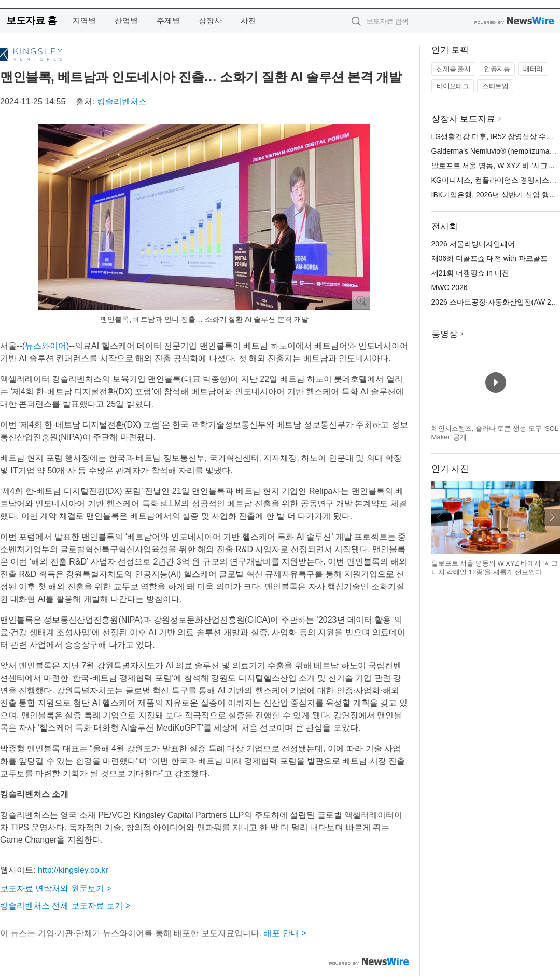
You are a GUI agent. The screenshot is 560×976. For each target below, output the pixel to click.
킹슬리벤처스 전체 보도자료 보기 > (65, 906)
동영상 (445, 334)
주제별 (168, 20)
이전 (440, 517)
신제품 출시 (454, 69)
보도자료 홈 (31, 20)
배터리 (533, 69)
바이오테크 (453, 86)
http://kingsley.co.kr (73, 870)
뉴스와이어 (46, 346)
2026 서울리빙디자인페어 (473, 244)
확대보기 (361, 300)
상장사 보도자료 (464, 119)
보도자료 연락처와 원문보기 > (56, 889)
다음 (552, 517)
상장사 (210, 20)
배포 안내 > (285, 933)
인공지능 (497, 69)
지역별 (84, 20)
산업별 (126, 20)
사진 (248, 20)
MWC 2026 (450, 287)
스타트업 (495, 86)
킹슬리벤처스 (122, 101)
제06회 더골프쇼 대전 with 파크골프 (489, 258)
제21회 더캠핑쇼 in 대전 (470, 273)
